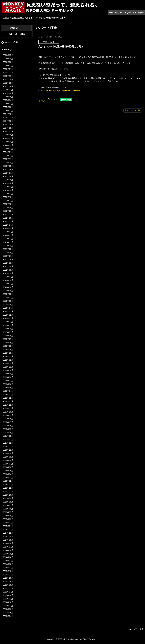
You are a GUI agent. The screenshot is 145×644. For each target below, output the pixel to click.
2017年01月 (8, 443)
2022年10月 (8, 204)
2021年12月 (8, 239)
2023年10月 (8, 163)
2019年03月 (8, 353)
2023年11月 (8, 159)
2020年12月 (8, 280)
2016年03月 (8, 478)
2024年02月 (8, 149)
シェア (42, 101)
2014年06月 (8, 550)
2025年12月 (8, 72)
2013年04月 (8, 592)
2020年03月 (8, 311)
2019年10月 (8, 329)
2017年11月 (8, 408)
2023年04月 (8, 183)
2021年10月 (8, 246)
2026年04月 (8, 59)
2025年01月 (8, 111)
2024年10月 (8, 121)
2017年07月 (8, 422)
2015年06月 (8, 509)
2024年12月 (8, 114)
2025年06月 (8, 93)
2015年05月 (8, 512)
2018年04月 (8, 391)
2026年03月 (8, 62)
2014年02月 (8, 564)
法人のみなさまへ (116, 13)
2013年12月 (8, 571)
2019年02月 (8, 356)
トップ (6, 18)
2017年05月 (8, 429)
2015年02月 (8, 523)
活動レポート (18, 18)
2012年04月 (8, 616)
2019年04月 (8, 350)
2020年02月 (8, 315)
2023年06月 (8, 176)
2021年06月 (8, 259)
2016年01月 (8, 485)
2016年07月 (8, 464)
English (128, 13)
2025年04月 (8, 100)
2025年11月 (8, 76)
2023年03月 (8, 187)
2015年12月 (8, 488)
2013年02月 (8, 595)
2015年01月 (8, 526)
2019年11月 (8, 325)
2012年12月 (8, 602)
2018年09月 (8, 374)
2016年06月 (8, 467)
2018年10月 (8, 370)
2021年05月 (8, 263)
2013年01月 (8, 599)
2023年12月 (8, 156)
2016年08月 (8, 460)
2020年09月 (8, 291)
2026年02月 (8, 66)
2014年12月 (8, 530)
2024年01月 (8, 152)
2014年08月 (8, 543)
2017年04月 (8, 433)
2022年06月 (8, 218)
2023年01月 (8, 194)
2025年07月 (8, 90)
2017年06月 (8, 426)
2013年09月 (8, 581)
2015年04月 (8, 516)
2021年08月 (8, 253)
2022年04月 (8, 225)
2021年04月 (8, 266)
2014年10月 (8, 536)
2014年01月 (8, 568)
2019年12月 (8, 322)
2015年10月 (8, 495)
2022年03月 (8, 228)
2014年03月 (8, 561)
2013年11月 (8, 575)
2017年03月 (8, 436)
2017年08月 (8, 419)
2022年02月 (8, 232)
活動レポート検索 (17, 34)
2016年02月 (8, 481)
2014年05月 (8, 554)
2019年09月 (8, 332)
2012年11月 (8, 606)
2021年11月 (8, 242)
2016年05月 (8, 471)
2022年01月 (8, 235)
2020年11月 (8, 284)
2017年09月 (8, 415)
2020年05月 (8, 305)
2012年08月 (8, 609)
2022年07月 (8, 214)
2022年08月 (8, 211)
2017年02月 (8, 440)
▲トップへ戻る (136, 629)
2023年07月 (8, 173)
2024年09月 (8, 124)
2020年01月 (8, 318)
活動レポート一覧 (132, 110)
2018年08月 (8, 377)
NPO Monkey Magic (71, 639)
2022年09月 (8, 208)
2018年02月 (8, 398)
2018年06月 (8, 384)
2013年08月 (8, 585)
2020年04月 (8, 308)
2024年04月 (8, 142)
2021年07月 (8, 256)
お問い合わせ (138, 13)
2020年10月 (8, 287)
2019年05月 (8, 346)
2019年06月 (8, 343)
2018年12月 (8, 363)
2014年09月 (8, 540)
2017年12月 (8, 405)
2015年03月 (8, 519)
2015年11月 (8, 491)
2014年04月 (8, 557)
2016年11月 (8, 450)
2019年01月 (8, 360)
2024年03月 (8, 145)
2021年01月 (8, 277)
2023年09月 (8, 166)
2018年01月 (8, 401)
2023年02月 (8, 190)
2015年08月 (8, 502)
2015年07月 (8, 505)
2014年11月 (8, 533)
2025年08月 (8, 86)
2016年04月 (8, 474)
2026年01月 (8, 69)
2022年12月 (8, 197)
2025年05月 (8, 97)
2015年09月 (8, 498)
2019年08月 (8, 336)
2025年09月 (8, 83)
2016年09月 (8, 457)
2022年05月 (8, 221)
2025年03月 (8, 104)
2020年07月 (8, 298)
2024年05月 (8, 138)
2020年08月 (8, 294)
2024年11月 (8, 117)
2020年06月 (8, 301)
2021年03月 (8, 270)
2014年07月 (8, 547)
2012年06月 (8, 613)
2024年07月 (8, 131)
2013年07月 (8, 588)
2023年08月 (8, 169)
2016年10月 (8, 453)
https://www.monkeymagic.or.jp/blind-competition (59, 90)
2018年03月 (8, 395)
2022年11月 (8, 201)
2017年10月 (8, 412)
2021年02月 (8, 273)
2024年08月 (8, 128)
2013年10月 (8, 578)
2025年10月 (8, 79)
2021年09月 (8, 249)
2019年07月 (8, 339)
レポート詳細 (11, 42)
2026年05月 (8, 55)
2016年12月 (8, 446)
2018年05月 (8, 388)
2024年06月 (8, 135)
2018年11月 (8, 367)
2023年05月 (8, 180)
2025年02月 (8, 107)
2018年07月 (8, 381)
